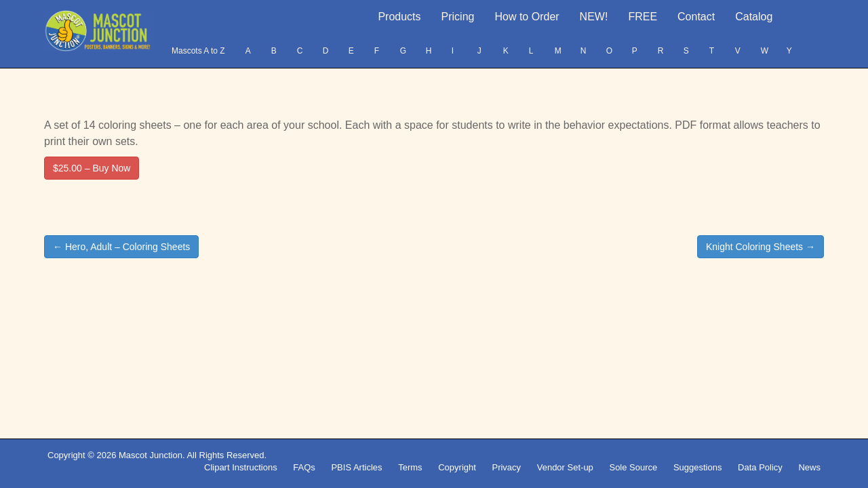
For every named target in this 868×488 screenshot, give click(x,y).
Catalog (754, 17)
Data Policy (760, 467)
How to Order (527, 17)
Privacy (506, 467)
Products (399, 17)
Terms (410, 467)
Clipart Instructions (241, 467)
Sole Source (633, 467)
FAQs (304, 467)
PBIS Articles (356, 467)
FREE (643, 17)
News (809, 467)
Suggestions (698, 467)
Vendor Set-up (565, 467)
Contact (696, 17)
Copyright (457, 467)
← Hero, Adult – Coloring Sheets (121, 247)
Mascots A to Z (198, 51)
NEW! (594, 17)
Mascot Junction (151, 455)
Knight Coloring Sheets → (761, 247)
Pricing (458, 17)
